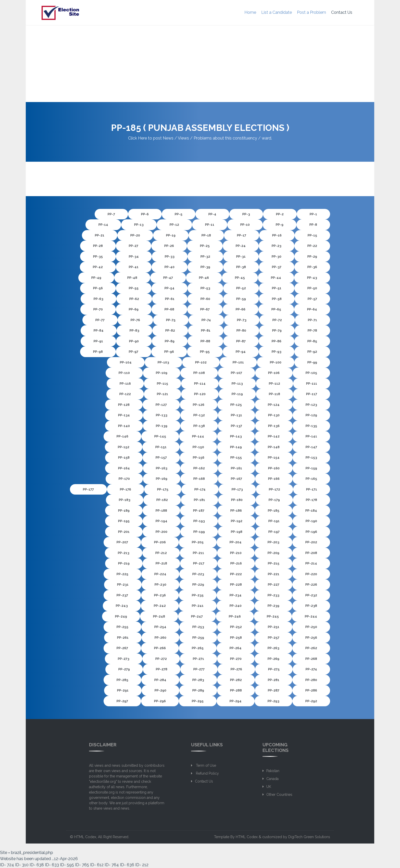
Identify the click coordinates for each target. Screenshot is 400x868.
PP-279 (124, 669)
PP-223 (198, 574)
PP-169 (162, 479)
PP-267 (122, 648)
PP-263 (273, 648)
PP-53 (205, 288)
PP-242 (160, 606)
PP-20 (135, 235)
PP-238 (311, 606)
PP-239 (273, 606)
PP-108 (199, 373)
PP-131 (236, 415)
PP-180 (237, 500)
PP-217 (199, 563)
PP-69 (134, 309)
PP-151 (161, 447)
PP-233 (273, 595)
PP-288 (236, 690)
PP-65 (276, 309)
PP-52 (241, 288)
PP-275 (274, 669)
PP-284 (160, 680)
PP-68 (169, 309)
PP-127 (161, 405)
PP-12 (174, 225)
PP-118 (274, 394)
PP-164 (124, 468)
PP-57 (312, 299)
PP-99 (312, 362)
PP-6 (145, 214)
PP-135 (311, 426)
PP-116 (125, 383)
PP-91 (98, 341)
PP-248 (159, 616)
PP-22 (312, 246)
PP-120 (200, 394)
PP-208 (311, 553)
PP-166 (274, 479)
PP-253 (198, 627)
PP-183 (125, 500)
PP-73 (242, 320)
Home (250, 12)
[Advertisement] (200, 64)
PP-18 (206, 235)
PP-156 (199, 457)
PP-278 (162, 669)
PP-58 (277, 299)
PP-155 (236, 457)
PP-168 (199, 479)
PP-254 (160, 627)
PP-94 (241, 352)
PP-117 (312, 394)
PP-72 (277, 320)
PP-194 (161, 521)
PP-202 (311, 542)
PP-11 (210, 225)
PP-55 (134, 288)
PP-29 (312, 256)
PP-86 (277, 341)
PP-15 (312, 235)
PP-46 (204, 278)
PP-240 (236, 606)
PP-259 (198, 638)
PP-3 (246, 214)
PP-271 (198, 659)
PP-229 (198, 584)
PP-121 (162, 394)
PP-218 (161, 563)
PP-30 (277, 256)
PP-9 (280, 225)
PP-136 (274, 426)
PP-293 (273, 701)
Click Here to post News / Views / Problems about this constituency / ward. (200, 138)
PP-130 (274, 415)
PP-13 (139, 225)
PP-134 (124, 415)
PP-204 (236, 542)
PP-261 (123, 638)
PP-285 (122, 680)
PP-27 (134, 246)
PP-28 (98, 246)
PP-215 (274, 563)
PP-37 (277, 267)
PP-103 (163, 362)
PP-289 (198, 690)
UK (269, 787)
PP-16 (277, 235)
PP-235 (198, 595)
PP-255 (122, 627)
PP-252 (236, 627)
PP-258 (236, 638)
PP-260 (160, 638)
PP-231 (123, 584)
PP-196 (311, 532)
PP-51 (277, 288)
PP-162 (199, 468)
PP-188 (161, 511)
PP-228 (236, 584)
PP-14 (103, 225)
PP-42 (98, 267)
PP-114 (200, 383)
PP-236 (160, 595)
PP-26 (169, 246)
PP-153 (311, 457)
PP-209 (273, 553)
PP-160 (274, 468)
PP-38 (241, 267)
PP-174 (200, 489)
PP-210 (236, 553)
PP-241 (198, 606)
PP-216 (236, 563)
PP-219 (124, 563)
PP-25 (205, 246)
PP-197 (274, 532)
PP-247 (197, 616)
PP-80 (241, 330)
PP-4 (212, 214)
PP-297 (122, 701)
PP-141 (311, 436)
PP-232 (311, 595)
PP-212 (161, 553)
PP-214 (311, 563)
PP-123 (311, 405)
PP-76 (135, 320)
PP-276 (236, 669)
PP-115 (162, 383)
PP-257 (274, 638)
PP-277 (199, 669)
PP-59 (241, 299)
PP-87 (241, 341)
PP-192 (237, 521)
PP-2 (280, 214)
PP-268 (311, 659)
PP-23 (277, 246)
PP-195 (124, 521)
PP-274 (311, 669)
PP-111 (312, 383)
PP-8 (313, 225)
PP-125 (236, 405)
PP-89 (170, 341)
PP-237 (122, 595)
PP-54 (170, 288)
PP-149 (236, 447)
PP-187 (199, 511)
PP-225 (122, 574)
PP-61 (170, 299)
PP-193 (199, 521)
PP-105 (311, 373)
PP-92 (312, 352)
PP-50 (312, 288)
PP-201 (124, 532)
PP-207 (122, 542)
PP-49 (96, 278)
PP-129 (311, 415)
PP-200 (161, 532)
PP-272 (161, 659)
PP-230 (160, 584)
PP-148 (274, 447)
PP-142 (274, 436)
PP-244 (311, 616)
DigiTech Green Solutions (309, 837)
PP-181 (199, 500)
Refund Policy (207, 773)
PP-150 (198, 447)
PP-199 (199, 532)
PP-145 (160, 436)
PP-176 (126, 489)
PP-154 (274, 457)
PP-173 (237, 489)
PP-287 (274, 690)
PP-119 (237, 394)
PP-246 (235, 616)
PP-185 (274, 511)
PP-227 (274, 584)
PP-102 (201, 362)
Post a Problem (311, 12)
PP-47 (168, 278)
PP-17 (242, 235)
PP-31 (241, 256)
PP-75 (171, 320)
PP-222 (236, 574)
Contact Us (342, 12)
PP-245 (273, 616)
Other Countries (279, 795)
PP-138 (199, 426)
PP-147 (311, 447)
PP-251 (274, 627)
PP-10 (245, 225)
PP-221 (274, 574)
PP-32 (205, 256)
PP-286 (311, 690)
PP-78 (312, 330)
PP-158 (124, 457)
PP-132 (199, 415)
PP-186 (236, 511)
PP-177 (88, 489)
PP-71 (312, 320)
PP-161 (236, 468)
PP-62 (134, 299)
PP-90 (134, 341)
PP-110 (124, 373)
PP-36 (312, 267)
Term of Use (205, 765)
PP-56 (98, 288)
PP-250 (311, 627)
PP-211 (198, 553)
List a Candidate (277, 12)
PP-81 (206, 330)
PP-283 (198, 680)
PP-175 (163, 489)
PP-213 (124, 553)
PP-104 (126, 362)
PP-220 (311, 574)
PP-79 (277, 330)
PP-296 (160, 701)
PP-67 (205, 309)
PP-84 (99, 330)
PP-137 (236, 426)
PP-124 (274, 405)
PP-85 (312, 341)
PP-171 (312, 489)
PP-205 (198, 542)
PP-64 (312, 309)
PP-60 (205, 299)
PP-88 (205, 341)
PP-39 (205, 267)
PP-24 (241, 246)
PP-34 (134, 256)
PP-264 (236, 648)
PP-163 (162, 468)
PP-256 (311, 638)
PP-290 (160, 690)
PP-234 (236, 595)
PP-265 (198, 648)
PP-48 (132, 278)
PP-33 (170, 256)
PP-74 (206, 320)
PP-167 (236, 479)
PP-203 (273, 542)
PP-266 (160, 648)
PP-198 (237, 532)
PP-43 (312, 278)
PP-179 (274, 500)
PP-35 (98, 256)
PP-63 (98, 299)
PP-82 (170, 330)
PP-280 (311, 680)
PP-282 (236, 680)
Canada (272, 779)
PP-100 (276, 362)
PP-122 (125, 394)
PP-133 (162, 415)
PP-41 (134, 267)
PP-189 (124, 511)
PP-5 (179, 214)
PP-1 (313, 214)
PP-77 (100, 320)
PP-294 (236, 701)
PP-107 (236, 373)
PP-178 (311, 500)
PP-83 (134, 330)
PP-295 (198, 701)
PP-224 (160, 574)
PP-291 (123, 690)
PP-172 (274, 489)
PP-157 (161, 457)
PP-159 (311, 468)
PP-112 (274, 383)
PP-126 (199, 405)
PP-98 (98, 352)
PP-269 (273, 659)
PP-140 (124, 426)
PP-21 (100, 235)
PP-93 (277, 352)
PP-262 (311, 648)
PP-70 (98, 309)
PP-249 (121, 616)
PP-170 (124, 479)
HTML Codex (85, 837)
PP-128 (124, 405)
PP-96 (169, 352)
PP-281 (274, 680)
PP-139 (162, 426)
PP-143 (236, 436)
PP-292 (311, 701)
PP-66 (241, 309)
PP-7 (111, 214)
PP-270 (236, 659)
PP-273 (124, 659)
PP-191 (274, 521)
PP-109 (162, 373)
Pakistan (273, 771)
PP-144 (198, 436)
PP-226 (311, 584)
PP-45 (240, 278)
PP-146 (122, 436)
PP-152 (124, 447)
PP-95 (205, 352)
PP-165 (311, 479)
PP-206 (160, 542)
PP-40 (170, 267)
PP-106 (274, 373)
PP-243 (122, 606)
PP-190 (311, 521)
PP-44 (276, 278)
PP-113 (237, 383)
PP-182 (162, 500)
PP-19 (171, 235)
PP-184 (311, 511)
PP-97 (134, 352)
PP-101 (238, 362)
